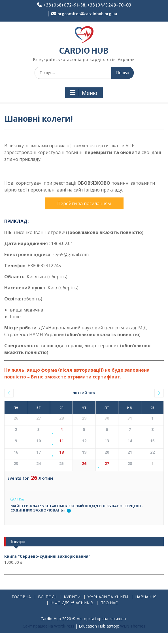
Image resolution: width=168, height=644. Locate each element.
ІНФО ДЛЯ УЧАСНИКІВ (72, 603)
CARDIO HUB (84, 51)
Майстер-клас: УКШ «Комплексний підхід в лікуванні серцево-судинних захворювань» (77, 508)
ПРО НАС (109, 603)
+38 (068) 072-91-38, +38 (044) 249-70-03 (87, 5)
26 (84, 464)
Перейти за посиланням (84, 203)
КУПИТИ (72, 597)
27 (107, 464)
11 (61, 441)
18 (61, 452)
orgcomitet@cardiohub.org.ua (87, 14)
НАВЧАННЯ (146, 597)
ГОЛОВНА (21, 597)
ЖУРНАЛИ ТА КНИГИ (108, 597)
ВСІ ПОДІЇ (47, 597)
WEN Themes (133, 626)
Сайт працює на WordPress (48, 626)
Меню (83, 93)
